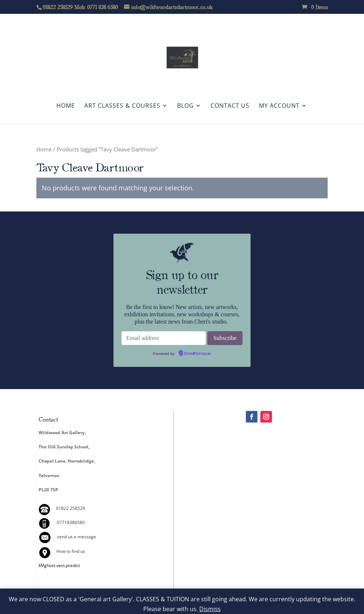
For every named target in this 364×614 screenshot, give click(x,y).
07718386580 (71, 522)
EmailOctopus (197, 354)
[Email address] (164, 338)
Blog (185, 106)
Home (66, 106)
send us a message (77, 537)
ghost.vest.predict (59, 565)
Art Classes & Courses (122, 106)
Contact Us (230, 106)
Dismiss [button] (210, 609)
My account (279, 106)
